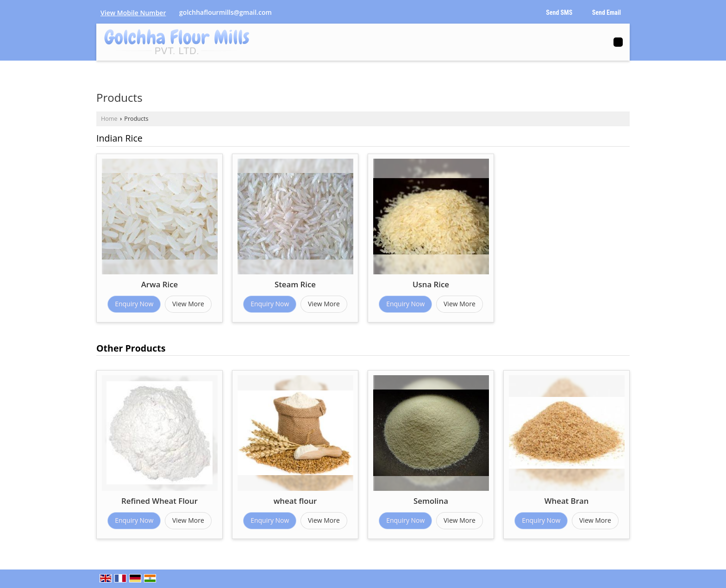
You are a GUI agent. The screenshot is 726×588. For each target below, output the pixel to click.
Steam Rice (295, 284)
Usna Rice (431, 284)
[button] (133, 13)
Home (109, 119)
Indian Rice (119, 138)
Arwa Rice (160, 284)
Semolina (431, 501)
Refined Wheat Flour (160, 501)
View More (188, 304)
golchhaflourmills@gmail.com (225, 12)
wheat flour (295, 501)
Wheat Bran (567, 501)
